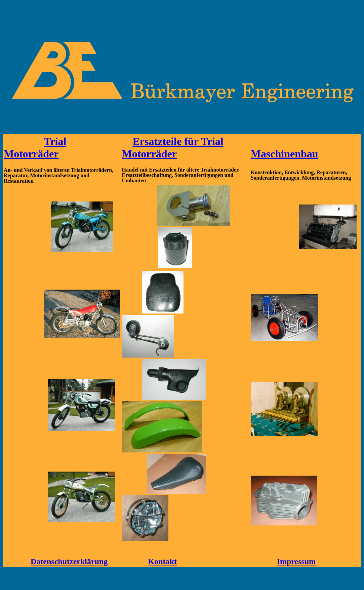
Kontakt (162, 561)
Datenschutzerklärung (69, 561)
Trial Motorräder (35, 147)
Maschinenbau (285, 154)
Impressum (296, 561)
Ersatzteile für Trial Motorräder (172, 147)
